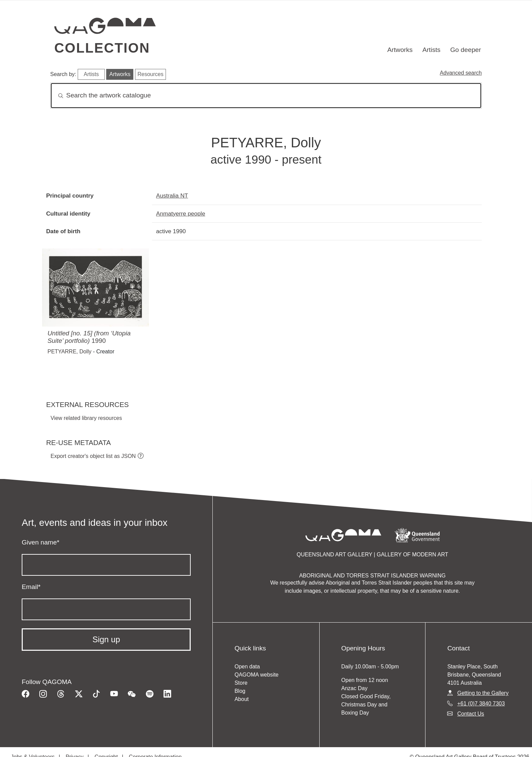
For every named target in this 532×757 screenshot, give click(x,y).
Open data (247, 667)
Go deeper (466, 50)
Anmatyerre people (181, 214)
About (242, 699)
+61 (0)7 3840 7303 (481, 704)
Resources (150, 74)
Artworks (400, 50)
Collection (102, 48)
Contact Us (471, 714)
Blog (240, 691)
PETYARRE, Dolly (70, 352)
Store (241, 683)
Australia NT (172, 196)
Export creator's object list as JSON (93, 456)
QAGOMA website (256, 675)
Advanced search (461, 73)
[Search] (266, 96)
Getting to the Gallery (483, 693)
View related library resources (86, 418)
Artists (431, 50)
